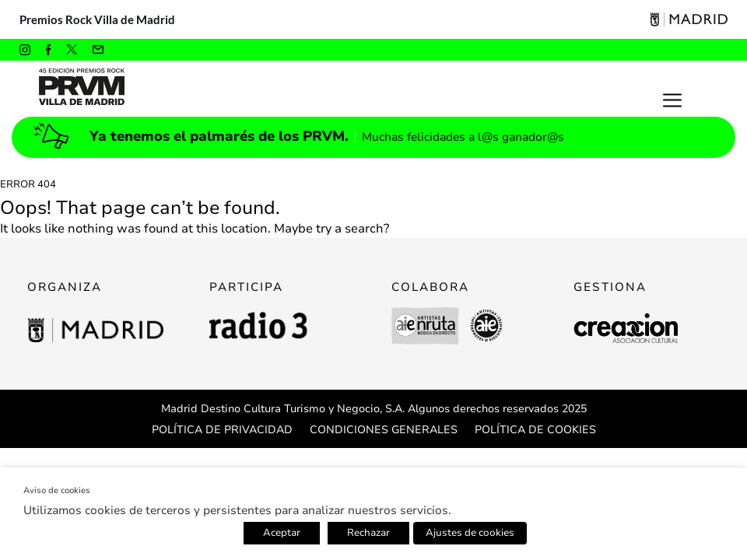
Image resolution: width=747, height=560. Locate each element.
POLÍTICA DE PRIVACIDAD (222, 430)
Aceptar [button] (282, 533)
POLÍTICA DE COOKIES (535, 430)
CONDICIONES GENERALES (384, 430)
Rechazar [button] (368, 533)
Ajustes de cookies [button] (470, 533)
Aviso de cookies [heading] (57, 490)
